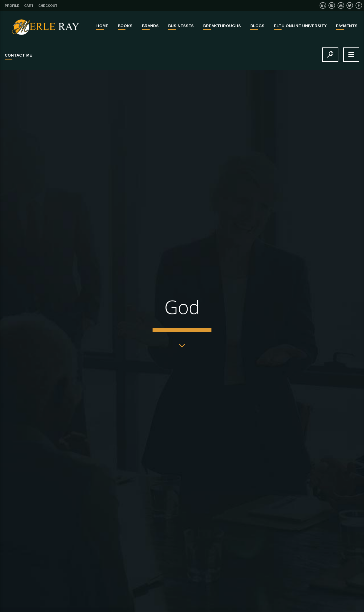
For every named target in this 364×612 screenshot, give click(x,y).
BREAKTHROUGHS (222, 26)
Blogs (257, 26)
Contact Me (18, 55)
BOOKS (125, 26)
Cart (29, 6)
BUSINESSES (181, 26)
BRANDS (150, 26)
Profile (12, 6)
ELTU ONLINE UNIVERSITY (300, 26)
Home (102, 26)
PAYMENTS (347, 26)
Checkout (48, 6)
